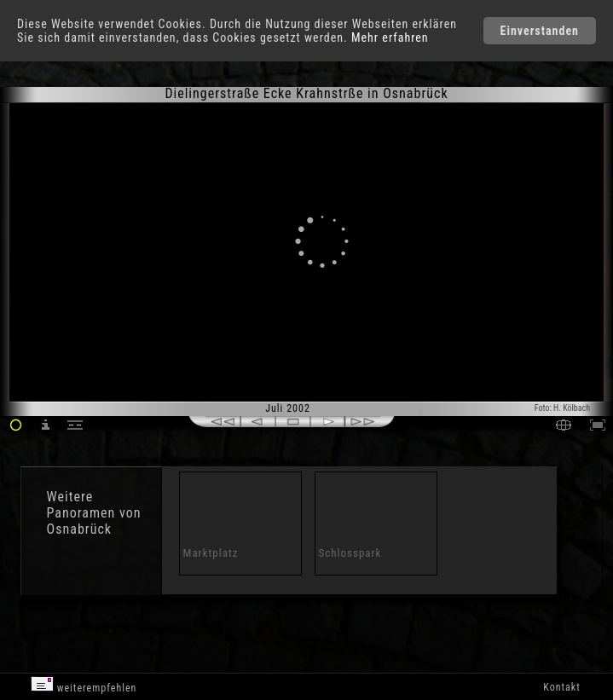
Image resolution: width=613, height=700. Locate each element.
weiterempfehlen (84, 685)
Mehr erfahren (390, 38)
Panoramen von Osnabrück (94, 521)
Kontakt (561, 687)
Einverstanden (540, 31)
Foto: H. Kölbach (562, 408)
